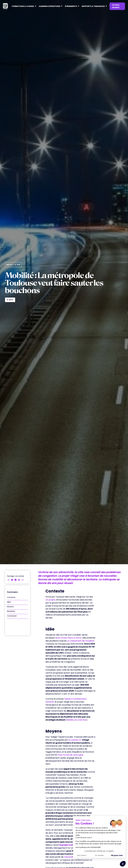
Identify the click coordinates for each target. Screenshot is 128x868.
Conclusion (12, 616)
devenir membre (116, 6)
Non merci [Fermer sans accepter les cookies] (82, 855)
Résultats (11, 611)
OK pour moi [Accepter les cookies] (117, 855)
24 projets (50, 600)
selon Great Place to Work (68, 638)
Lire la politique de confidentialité (88, 847)
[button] (23, 6)
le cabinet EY (75, 740)
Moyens (10, 607)
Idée (9, 602)
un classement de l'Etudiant (81, 641)
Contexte (11, 597)
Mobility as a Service (76, 720)
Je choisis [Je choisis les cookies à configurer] (99, 855)
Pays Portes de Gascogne (70, 755)
